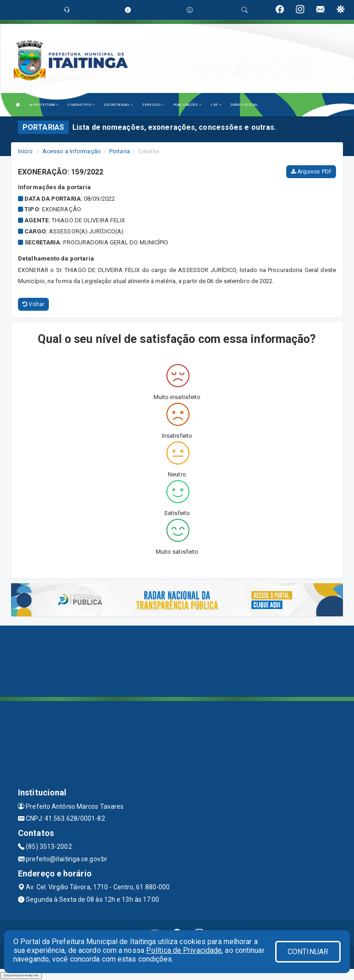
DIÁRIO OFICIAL (244, 105)
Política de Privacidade (184, 950)
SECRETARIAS (118, 105)
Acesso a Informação (72, 151)
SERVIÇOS (153, 105)
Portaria (120, 151)
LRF (216, 105)
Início (25, 151)
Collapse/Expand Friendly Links (21, 975)
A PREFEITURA (44, 105)
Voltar (33, 304)
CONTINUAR (308, 952)
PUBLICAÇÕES (187, 105)
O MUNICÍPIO (81, 105)
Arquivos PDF (311, 172)
